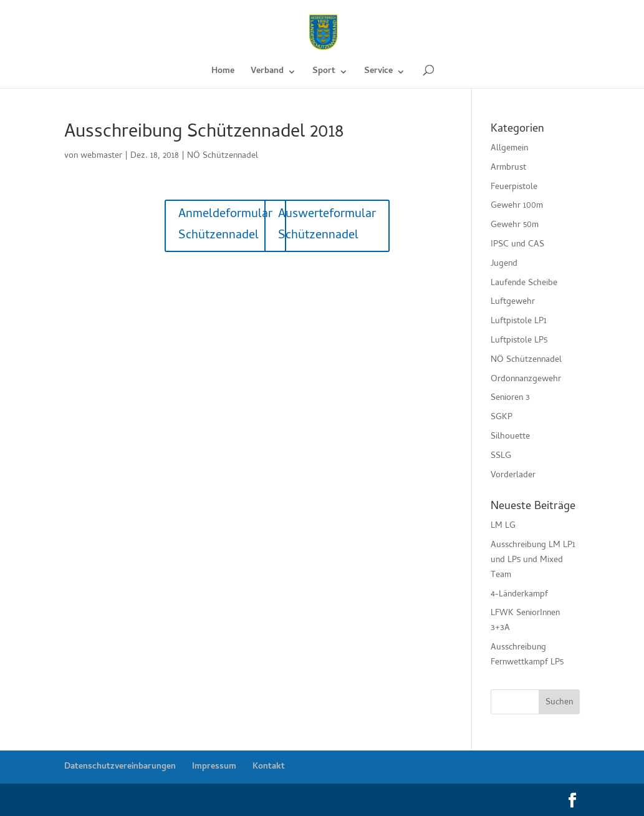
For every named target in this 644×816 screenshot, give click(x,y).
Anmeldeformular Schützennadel (225, 226)
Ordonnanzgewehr (526, 380)
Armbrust (508, 168)
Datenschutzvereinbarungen (120, 767)
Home (223, 73)
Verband (267, 73)
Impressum (214, 767)
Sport (324, 73)
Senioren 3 (510, 398)
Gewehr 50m (515, 226)
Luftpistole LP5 (519, 341)
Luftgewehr (513, 302)
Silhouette (510, 437)
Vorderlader (513, 476)
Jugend (504, 264)
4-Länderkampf (519, 595)
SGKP (502, 418)
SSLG (501, 456)
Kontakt (269, 767)
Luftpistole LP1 (519, 322)
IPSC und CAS (517, 245)
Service (378, 73)
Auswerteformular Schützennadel (327, 226)
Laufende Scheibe (524, 284)
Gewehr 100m (517, 206)
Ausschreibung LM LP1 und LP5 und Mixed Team (533, 561)
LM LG (503, 526)
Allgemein (509, 149)
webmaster (101, 156)
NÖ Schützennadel (223, 156)
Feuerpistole (514, 187)
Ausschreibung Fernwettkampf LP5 (527, 655)
